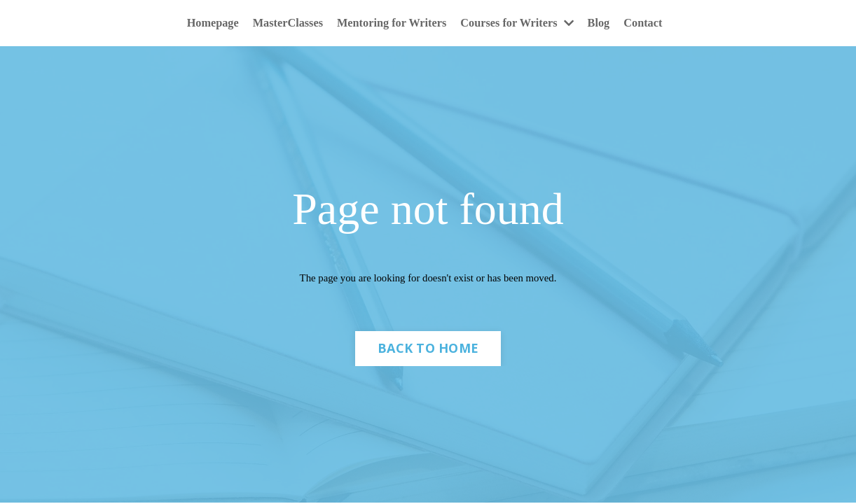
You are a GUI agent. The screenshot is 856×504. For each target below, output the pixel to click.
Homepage (194, 24)
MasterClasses (276, 24)
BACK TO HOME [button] (428, 355)
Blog (615, 24)
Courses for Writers (526, 24)
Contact (662, 24)
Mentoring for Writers (389, 24)
